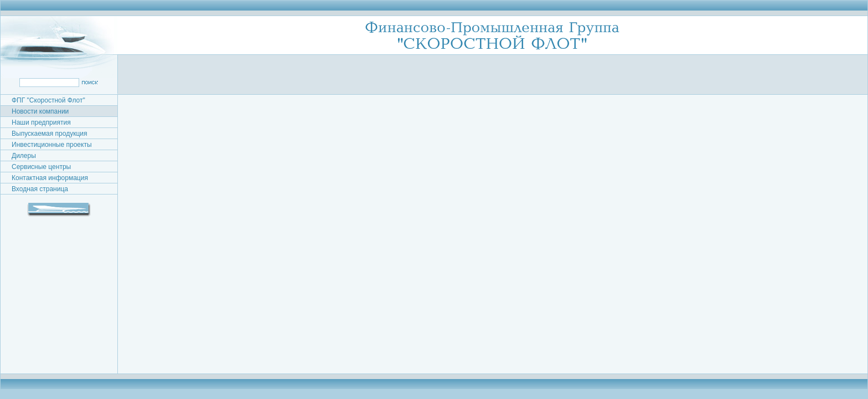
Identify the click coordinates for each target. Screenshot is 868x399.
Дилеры (24, 156)
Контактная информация (50, 178)
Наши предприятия (41, 122)
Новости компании (40, 111)
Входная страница (40, 189)
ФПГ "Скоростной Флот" (48, 100)
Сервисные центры (41, 167)
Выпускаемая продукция (50, 134)
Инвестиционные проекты (52, 145)
